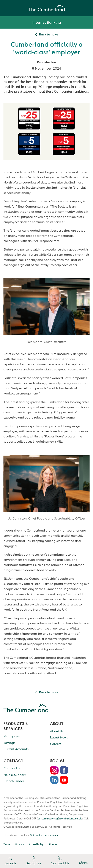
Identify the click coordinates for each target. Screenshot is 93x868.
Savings (9, 743)
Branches (33, 861)
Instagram (54, 770)
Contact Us (60, 861)
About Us (57, 731)
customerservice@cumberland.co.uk (60, 819)
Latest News (59, 737)
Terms (7, 844)
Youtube (64, 780)
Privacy (20, 844)
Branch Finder (14, 781)
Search (10, 861)
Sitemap (53, 844)
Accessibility (36, 844)
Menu (84, 861)
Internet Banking (47, 22)
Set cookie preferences (44, 835)
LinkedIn (54, 780)
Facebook (64, 770)
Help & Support (15, 775)
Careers (56, 744)
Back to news (47, 34)
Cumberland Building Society (47, 8)
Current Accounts (16, 749)
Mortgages (12, 736)
